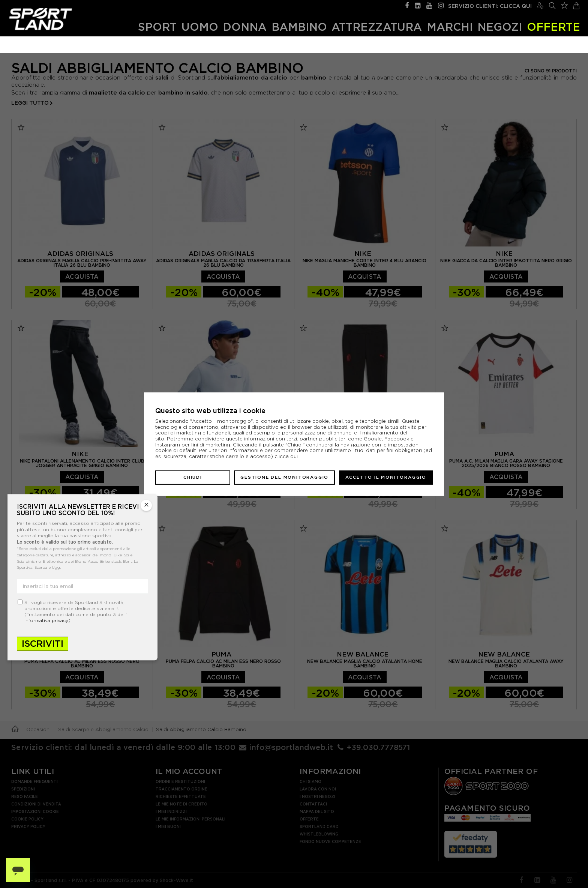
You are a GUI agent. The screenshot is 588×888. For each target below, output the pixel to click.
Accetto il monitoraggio (386, 477)
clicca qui (286, 456)
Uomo (200, 27)
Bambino (299, 27)
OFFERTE (553, 27)
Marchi (450, 27)
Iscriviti (43, 644)
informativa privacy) (47, 620)
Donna (245, 27)
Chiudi (193, 477)
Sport (157, 27)
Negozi (500, 27)
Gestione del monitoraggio (284, 477)
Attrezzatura (377, 27)
